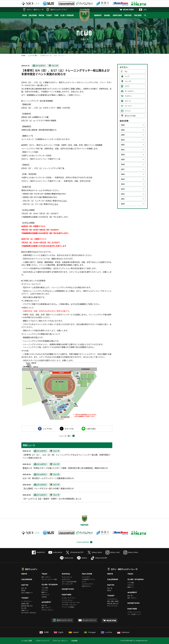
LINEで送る (91, 429)
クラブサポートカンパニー (69, 605)
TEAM (56, 15)
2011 (123, 199)
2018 (123, 164)
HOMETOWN (117, 15)
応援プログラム (86, 586)
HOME (23, 55)
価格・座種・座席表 (113, 601)
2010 (123, 204)
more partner (83, 542)
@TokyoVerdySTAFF (75, 552)
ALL (126, 71)
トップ (127, 76)
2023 (123, 140)
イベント (128, 111)
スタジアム (45, 590)
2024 (123, 135)
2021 (123, 150)
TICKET (49, 15)
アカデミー (129, 96)
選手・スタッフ (46, 577)
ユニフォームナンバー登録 (49, 579)
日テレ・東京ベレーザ (35, 10)
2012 (123, 194)
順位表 (23, 590)
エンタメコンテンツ (88, 584)
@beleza (82, 558)
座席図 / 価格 (25, 604)
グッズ (84, 582)
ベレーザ (55, 66)
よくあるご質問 (27, 641)
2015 (123, 179)
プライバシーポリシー (60, 641)
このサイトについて (42, 641)
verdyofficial (38, 552)
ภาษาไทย (106, 632)
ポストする (69, 429)
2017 (123, 169)
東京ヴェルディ (31, 569)
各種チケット (25, 610)
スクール (128, 101)
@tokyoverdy (67, 558)
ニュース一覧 (32, 55)
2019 (123, 159)
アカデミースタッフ (47, 610)
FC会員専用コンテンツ (88, 579)
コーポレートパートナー (69, 598)
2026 (123, 125)
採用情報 (74, 641)
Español (74, 632)
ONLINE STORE (129, 10)
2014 (123, 184)
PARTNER (128, 15)
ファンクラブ (86, 577)
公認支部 (44, 597)
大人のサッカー (66, 579)
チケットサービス (112, 606)
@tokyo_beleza (95, 552)
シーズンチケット (26, 601)
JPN (143, 10)
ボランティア (45, 595)
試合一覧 (24, 588)
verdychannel (55, 552)
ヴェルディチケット (89, 620)
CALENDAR (33, 15)
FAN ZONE (138, 15)
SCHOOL (107, 15)
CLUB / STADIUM (67, 15)
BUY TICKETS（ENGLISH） (29, 613)
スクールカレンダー (67, 584)
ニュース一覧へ (65, 436)
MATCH (42, 15)
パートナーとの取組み (68, 607)
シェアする (47, 429)
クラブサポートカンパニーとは (71, 602)
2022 (123, 145)
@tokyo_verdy (113, 552)
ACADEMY (98, 15)
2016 (123, 174)
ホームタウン (41, 66)
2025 (123, 130)
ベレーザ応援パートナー (134, 614)
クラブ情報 (45, 588)
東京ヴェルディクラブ (59, 10)
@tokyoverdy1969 (99, 558)
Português (90, 632)
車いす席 (24, 608)
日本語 (44, 632)
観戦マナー (45, 592)
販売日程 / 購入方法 (27, 606)
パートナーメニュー (67, 600)
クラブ (127, 86)
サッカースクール (67, 577)
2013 (123, 189)
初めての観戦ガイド (27, 593)
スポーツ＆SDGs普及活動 (69, 582)
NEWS (25, 15)
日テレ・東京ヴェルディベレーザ (124, 569)
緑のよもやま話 (130, 116)
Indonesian (123, 632)
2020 (123, 155)
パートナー (129, 106)
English (59, 632)
